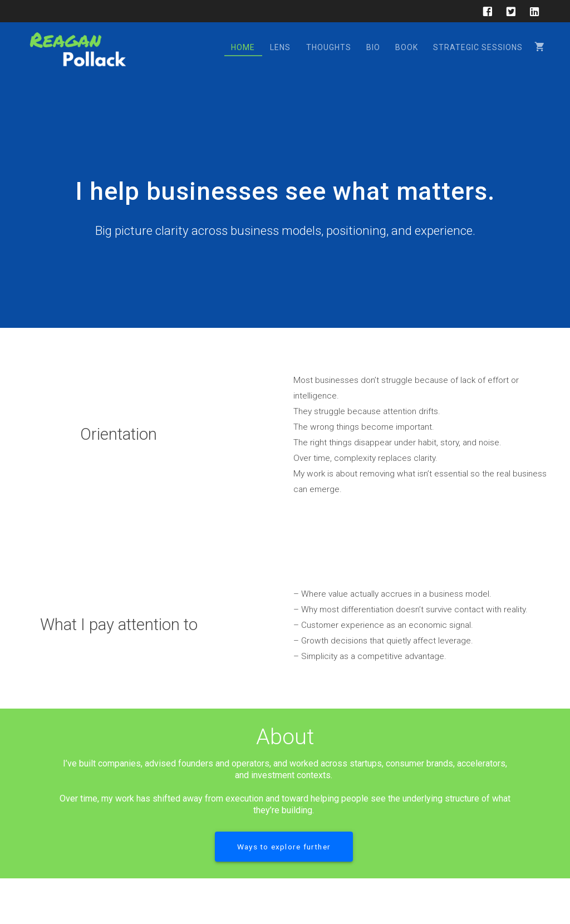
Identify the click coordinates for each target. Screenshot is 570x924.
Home (243, 47)
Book (407, 47)
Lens (280, 47)
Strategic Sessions (478, 47)
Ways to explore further (284, 847)
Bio (373, 47)
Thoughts (329, 47)
